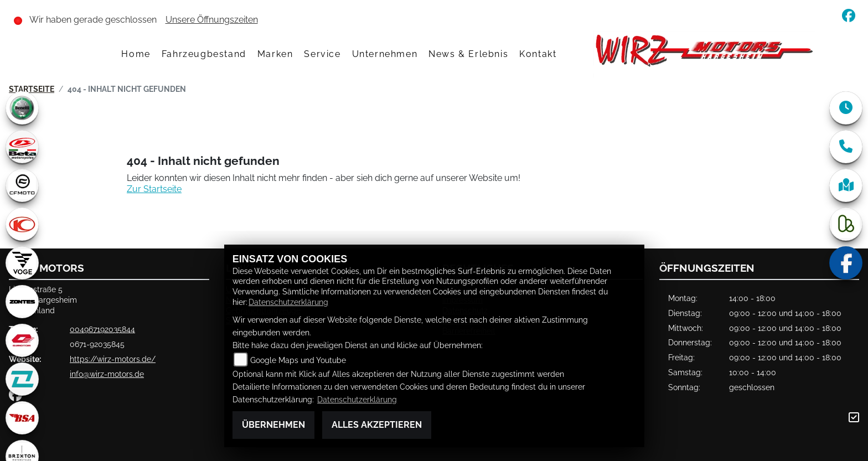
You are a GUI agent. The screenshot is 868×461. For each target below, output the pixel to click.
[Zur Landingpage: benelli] (22, 108)
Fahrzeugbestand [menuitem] (204, 54)
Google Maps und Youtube (298, 360)
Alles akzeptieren (377, 425)
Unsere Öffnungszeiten (212, 20)
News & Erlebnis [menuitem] (468, 54)
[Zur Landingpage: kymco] (22, 224)
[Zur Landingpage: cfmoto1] (22, 185)
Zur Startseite (154, 189)
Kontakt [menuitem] (538, 54)
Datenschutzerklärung (288, 302)
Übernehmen (273, 425)
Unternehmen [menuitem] (385, 54)
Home (136, 54)
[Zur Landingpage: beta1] (22, 147)
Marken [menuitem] (275, 54)
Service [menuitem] (322, 54)
